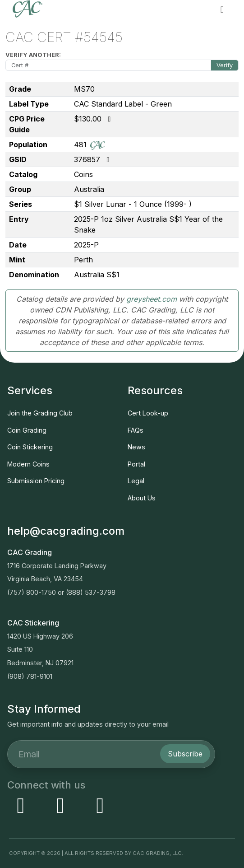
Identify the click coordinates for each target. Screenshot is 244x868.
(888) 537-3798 (91, 592)
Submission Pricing (36, 481)
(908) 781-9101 (30, 676)
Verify (225, 65)
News (136, 447)
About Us (142, 498)
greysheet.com (152, 299)
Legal (136, 481)
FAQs (136, 430)
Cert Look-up (148, 413)
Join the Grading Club (40, 413)
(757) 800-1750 (32, 592)
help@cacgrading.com (66, 531)
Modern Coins (28, 464)
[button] (222, 9)
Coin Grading (27, 430)
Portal (136, 464)
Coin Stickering (30, 447)
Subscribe (185, 754)
